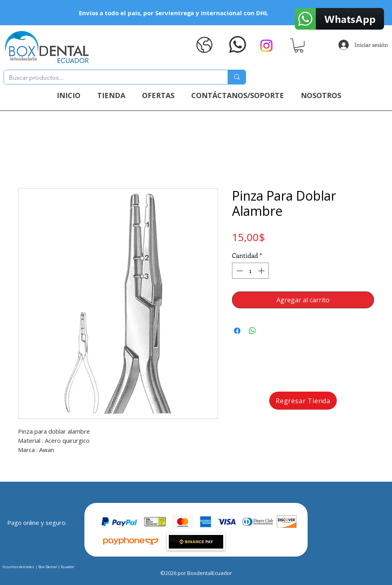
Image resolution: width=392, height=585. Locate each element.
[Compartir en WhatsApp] (252, 331)
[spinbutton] (250, 271)
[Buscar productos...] (110, 78)
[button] (299, 45)
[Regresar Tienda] (303, 401)
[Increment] (262, 271)
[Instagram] (266, 46)
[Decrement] (239, 271)
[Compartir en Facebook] (237, 331)
